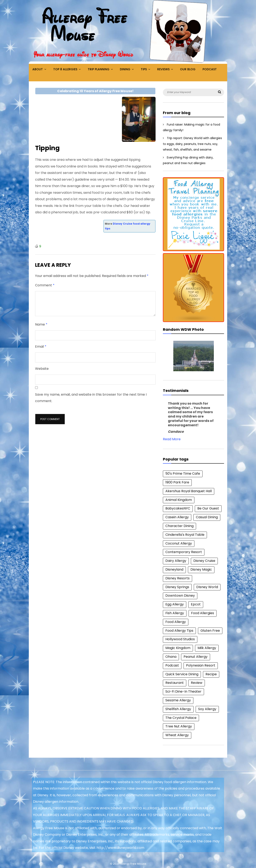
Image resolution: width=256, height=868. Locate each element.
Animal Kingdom (179, 500)
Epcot (196, 604)
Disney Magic (201, 569)
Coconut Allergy (179, 543)
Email (41, 347)
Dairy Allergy (176, 561)
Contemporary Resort (184, 552)
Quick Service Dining (182, 674)
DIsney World (207, 587)
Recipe (211, 674)
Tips (144, 69)
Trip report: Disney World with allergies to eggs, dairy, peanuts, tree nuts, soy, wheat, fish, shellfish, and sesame (192, 144)
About (38, 69)
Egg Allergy (175, 604)
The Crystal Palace (181, 718)
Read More (172, 439)
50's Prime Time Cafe (183, 474)
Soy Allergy (207, 709)
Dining (125, 69)
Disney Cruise (204, 561)
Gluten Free (210, 631)
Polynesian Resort (201, 665)
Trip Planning (99, 69)
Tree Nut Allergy (179, 726)
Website (42, 369)
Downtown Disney (180, 596)
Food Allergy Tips (179, 631)
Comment (45, 285)
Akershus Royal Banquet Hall (189, 491)
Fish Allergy (175, 613)
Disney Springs (177, 587)
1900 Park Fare (177, 482)
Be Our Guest (208, 508)
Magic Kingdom (178, 648)
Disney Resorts (177, 578)
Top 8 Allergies (65, 69)
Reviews (163, 69)
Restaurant (175, 683)
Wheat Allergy (177, 735)
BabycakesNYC (178, 508)
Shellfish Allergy (178, 709)
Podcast (210, 69)
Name (41, 324)
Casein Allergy (177, 517)
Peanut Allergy (196, 657)
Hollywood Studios (180, 639)
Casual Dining (207, 517)
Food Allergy (176, 622)
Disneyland (174, 569)
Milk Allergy (207, 648)
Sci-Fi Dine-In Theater (183, 691)
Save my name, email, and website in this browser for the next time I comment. (91, 398)
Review (197, 683)
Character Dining (179, 526)
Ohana (171, 657)
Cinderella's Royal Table (185, 535)
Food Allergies (203, 613)
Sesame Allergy (178, 700)
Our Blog (188, 69)
